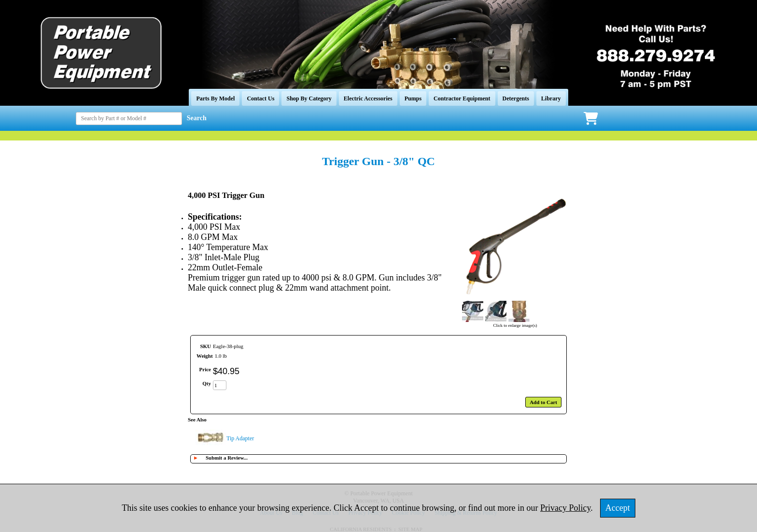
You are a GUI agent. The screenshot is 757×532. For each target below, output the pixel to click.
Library (551, 98)
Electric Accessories (368, 98)
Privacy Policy (565, 508)
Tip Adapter (240, 438)
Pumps (413, 98)
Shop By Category (309, 98)
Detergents (516, 98)
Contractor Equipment (462, 98)
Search (197, 118)
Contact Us (260, 98)
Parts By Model (215, 98)
